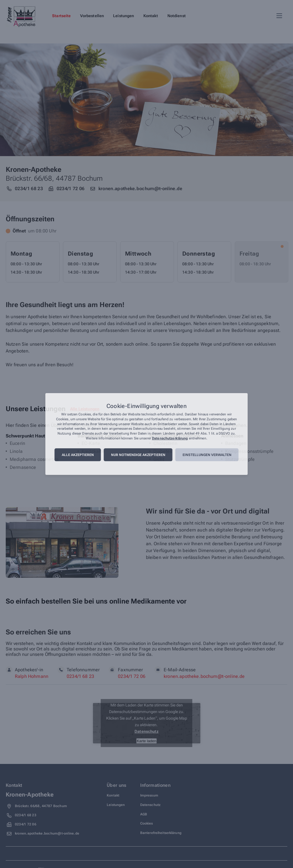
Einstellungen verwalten (207, 455)
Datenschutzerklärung (170, 438)
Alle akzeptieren (78, 455)
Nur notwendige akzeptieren (138, 455)
